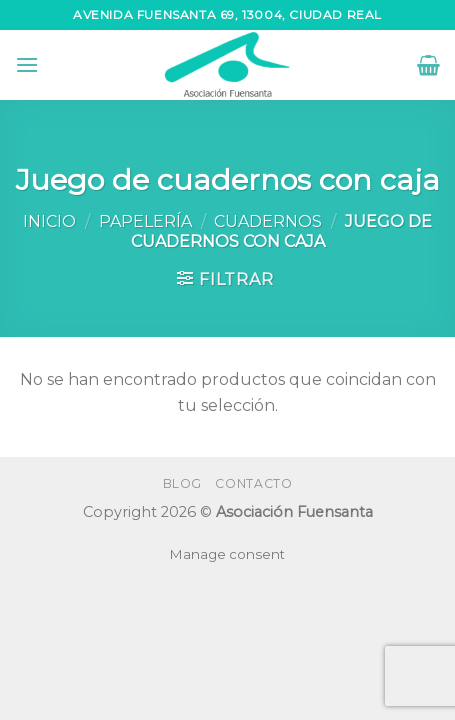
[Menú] (27, 64)
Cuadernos (268, 221)
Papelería (145, 221)
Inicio (49, 221)
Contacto (253, 483)
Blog (182, 483)
